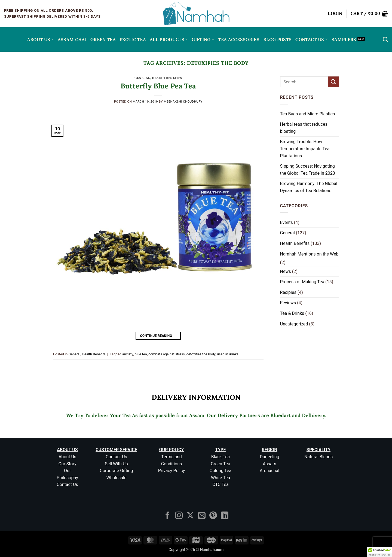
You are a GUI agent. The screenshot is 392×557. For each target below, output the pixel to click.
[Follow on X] (190, 516)
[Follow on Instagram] (179, 516)
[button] (335, 14)
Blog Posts (277, 39)
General (142, 78)
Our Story (67, 464)
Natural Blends (318, 457)
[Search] (385, 39)
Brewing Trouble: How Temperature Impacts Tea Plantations (305, 149)
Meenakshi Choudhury (183, 102)
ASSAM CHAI (72, 39)
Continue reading (158, 336)
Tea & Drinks (292, 313)
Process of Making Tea (302, 282)
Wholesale (117, 478)
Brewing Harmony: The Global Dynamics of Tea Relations (309, 187)
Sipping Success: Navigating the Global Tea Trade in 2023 (308, 170)
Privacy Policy (172, 471)
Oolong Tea (221, 471)
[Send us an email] (202, 516)
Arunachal (269, 471)
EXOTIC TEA (133, 39)
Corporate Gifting (117, 471)
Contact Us (312, 39)
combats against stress (167, 354)
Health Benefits (167, 78)
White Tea (220, 478)
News (286, 271)
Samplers (344, 39)
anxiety (128, 354)
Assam (269, 464)
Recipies (288, 292)
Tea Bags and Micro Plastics (308, 114)
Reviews (288, 303)
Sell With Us (116, 464)
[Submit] (333, 82)
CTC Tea (220, 484)
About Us (41, 39)
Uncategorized (294, 324)
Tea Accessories (239, 39)
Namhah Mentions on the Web (309, 254)
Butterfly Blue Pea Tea (158, 86)
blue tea (141, 354)
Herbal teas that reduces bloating (304, 128)
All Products (169, 39)
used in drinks (228, 354)
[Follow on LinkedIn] (225, 516)
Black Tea (221, 457)
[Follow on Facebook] (167, 516)
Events (287, 222)
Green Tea (220, 464)
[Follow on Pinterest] (213, 516)
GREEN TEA (103, 39)
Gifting (203, 39)
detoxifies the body (201, 354)
